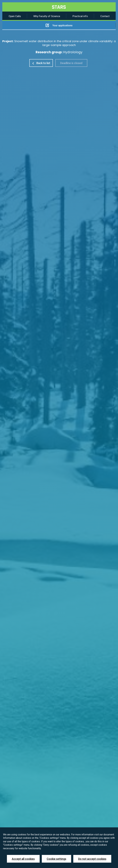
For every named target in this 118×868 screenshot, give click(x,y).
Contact (105, 16)
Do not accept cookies (92, 859)
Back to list (41, 63)
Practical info (80, 16)
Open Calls (15, 16)
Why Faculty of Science (47, 16)
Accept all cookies (23, 859)
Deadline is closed (71, 63)
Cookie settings (56, 859)
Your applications (59, 25)
